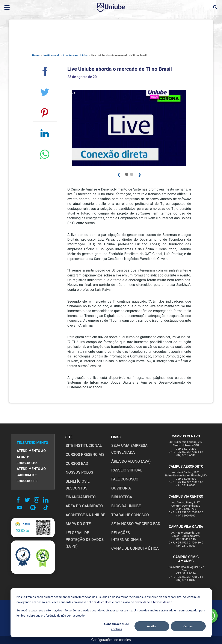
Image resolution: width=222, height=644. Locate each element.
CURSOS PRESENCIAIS (85, 455)
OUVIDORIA (121, 488)
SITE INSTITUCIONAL (84, 446)
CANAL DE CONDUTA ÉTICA (135, 542)
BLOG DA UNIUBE (126, 506)
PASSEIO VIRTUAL (127, 470)
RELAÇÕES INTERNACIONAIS (136, 533)
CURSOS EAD (77, 464)
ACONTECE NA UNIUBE (85, 515)
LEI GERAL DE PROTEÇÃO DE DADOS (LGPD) (84, 540)
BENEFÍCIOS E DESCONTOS (77, 485)
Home (36, 55)
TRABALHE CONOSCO (130, 515)
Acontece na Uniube (75, 55)
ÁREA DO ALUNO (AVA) (131, 461)
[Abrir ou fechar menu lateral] (7, 8)
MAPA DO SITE (78, 524)
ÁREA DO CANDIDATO (84, 506)
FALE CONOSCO (125, 479)
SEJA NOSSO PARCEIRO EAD (136, 524)
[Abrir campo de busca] (215, 7)
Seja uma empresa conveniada (129, 449)
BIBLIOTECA (122, 497)
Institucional (51, 55)
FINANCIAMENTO (80, 497)
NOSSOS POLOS (79, 472)
